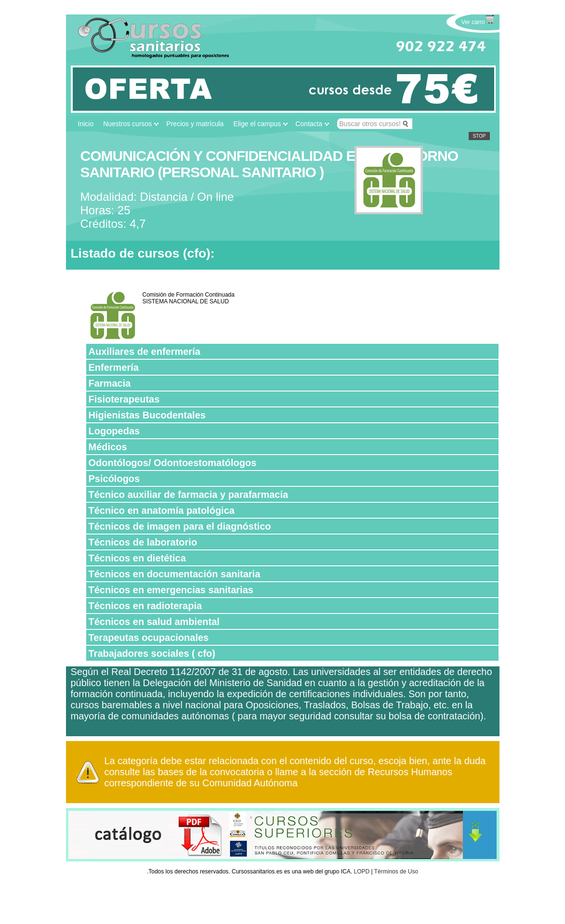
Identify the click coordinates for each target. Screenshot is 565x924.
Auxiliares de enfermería (145, 351)
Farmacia (110, 383)
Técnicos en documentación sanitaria (175, 574)
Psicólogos (114, 479)
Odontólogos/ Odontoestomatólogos (173, 463)
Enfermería (114, 367)
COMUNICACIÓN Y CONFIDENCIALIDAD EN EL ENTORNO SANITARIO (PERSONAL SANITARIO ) (269, 164)
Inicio (86, 124)
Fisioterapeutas (124, 399)
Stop (479, 136)
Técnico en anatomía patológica (162, 510)
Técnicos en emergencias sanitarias (171, 590)
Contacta (309, 124)
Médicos (108, 447)
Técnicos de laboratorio (143, 542)
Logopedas (114, 431)
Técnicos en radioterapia (145, 606)
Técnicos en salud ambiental (154, 622)
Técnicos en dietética (137, 558)
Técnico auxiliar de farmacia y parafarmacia (189, 495)
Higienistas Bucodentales (147, 415)
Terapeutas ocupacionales (149, 638)
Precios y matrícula (195, 124)
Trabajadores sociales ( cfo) (152, 653)
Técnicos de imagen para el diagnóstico (180, 526)
